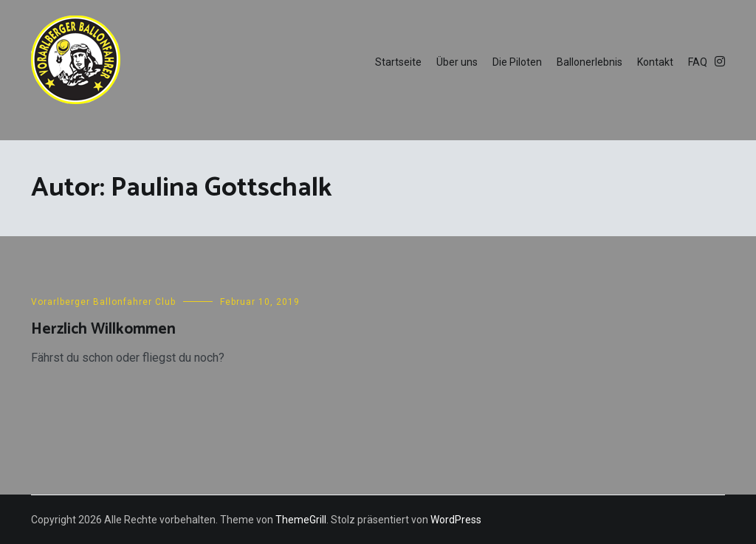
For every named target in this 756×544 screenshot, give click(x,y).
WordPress (456, 520)
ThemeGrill (301, 520)
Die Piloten (517, 62)
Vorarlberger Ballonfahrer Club (103, 302)
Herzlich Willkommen (103, 329)
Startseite (398, 62)
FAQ (698, 62)
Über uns (457, 62)
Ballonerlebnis (590, 62)
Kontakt (655, 62)
